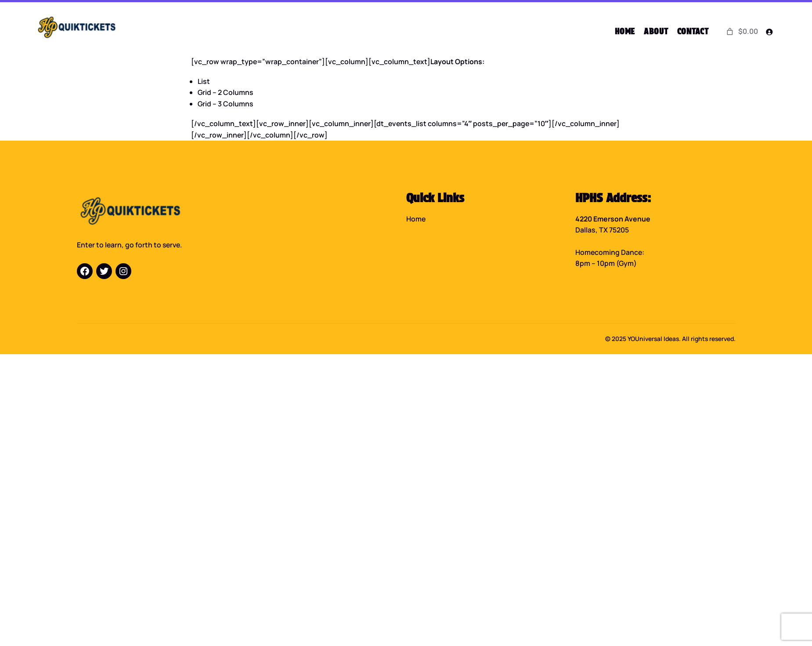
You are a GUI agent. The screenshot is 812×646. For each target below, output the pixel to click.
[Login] (769, 32)
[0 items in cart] (742, 32)
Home (416, 219)
